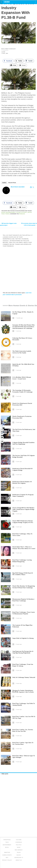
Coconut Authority (22, 212)
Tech (7, 842)
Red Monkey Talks (19, 851)
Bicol (7, 847)
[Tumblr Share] (29, 61)
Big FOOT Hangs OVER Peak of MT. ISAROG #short (23, 574)
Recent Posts (12, 183)
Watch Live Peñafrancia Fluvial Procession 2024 (22, 404)
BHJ (7, 858)
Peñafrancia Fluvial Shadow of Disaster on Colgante (22, 483)
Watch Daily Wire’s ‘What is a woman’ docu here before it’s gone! (24, 548)
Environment (7, 845)
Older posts (4, 774)
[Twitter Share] (19, 61)
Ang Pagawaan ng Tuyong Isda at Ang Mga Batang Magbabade (23, 652)
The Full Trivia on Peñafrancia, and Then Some (24, 430)
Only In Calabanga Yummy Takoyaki (24, 677)
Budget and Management (8, 212)
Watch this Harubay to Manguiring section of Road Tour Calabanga (24, 587)
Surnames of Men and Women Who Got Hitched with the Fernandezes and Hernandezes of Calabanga (24, 327)
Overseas (19, 842)
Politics (19, 845)
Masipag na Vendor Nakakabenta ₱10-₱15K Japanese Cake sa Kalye (23, 691)
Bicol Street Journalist (18, 187)
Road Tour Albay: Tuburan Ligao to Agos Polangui (24, 757)
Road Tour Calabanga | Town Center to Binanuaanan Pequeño (24, 613)
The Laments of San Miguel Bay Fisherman (22, 626)
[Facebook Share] (8, 61)
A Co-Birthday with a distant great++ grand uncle (22, 378)
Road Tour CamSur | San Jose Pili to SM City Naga (24, 717)
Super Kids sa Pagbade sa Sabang (23, 638)
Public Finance (6, 214)
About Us (19, 860)
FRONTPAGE (7, 840)
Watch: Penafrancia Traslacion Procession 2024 (22, 417)
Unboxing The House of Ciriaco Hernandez (22, 339)
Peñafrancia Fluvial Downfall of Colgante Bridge (22, 469)
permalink (22, 214)
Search (35, 2)
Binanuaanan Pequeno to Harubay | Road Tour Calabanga (24, 600)
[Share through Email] (23, 65)
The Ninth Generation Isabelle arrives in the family (22, 352)
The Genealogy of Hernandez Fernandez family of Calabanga (22, 391)
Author (4, 183)
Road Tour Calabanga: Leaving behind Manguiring (22, 561)
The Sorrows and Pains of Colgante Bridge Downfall (24, 456)
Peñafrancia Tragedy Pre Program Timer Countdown (23, 496)
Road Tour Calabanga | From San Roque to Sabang (23, 665)
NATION (30, 212)
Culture (19, 840)
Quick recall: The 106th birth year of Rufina (23, 365)
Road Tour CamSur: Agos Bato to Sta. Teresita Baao (23, 743)
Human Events (7, 855)
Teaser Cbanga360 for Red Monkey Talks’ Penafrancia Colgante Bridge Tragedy (23, 509)
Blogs (19, 855)
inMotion (7, 852)
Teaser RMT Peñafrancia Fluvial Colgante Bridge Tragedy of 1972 (23, 522)
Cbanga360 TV (19, 858)
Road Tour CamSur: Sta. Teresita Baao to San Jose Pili (23, 730)
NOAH (19, 847)
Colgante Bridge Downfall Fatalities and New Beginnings (24, 443)
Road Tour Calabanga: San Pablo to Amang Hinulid (24, 704)
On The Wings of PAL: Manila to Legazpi (23, 313)
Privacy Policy (7, 860)
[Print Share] (14, 65)
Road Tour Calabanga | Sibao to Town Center (22, 535)
